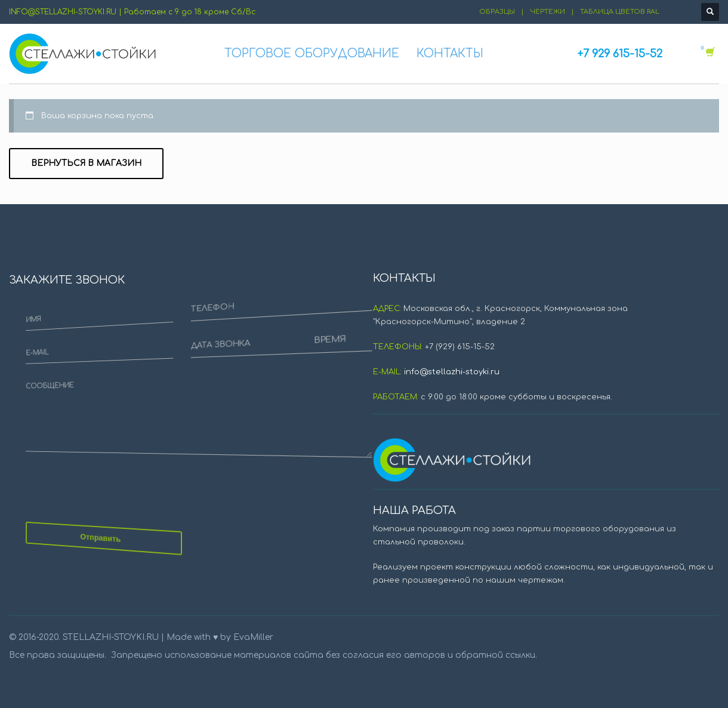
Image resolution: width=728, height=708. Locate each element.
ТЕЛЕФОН (188, 321)
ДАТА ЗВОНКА (189, 355)
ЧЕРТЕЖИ (547, 12)
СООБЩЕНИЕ (87, 312)
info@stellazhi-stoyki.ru (452, 372)
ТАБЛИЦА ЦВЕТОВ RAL (620, 12)
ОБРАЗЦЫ (497, 12)
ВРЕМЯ (202, 374)
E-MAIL (72, 196)
